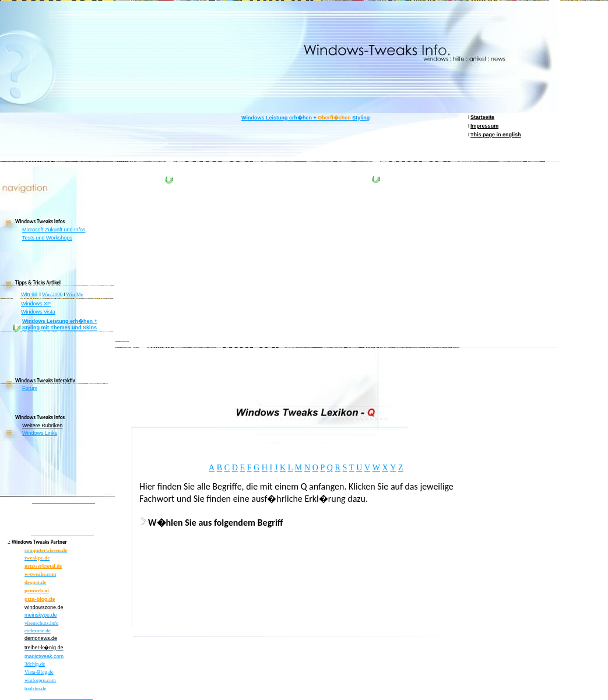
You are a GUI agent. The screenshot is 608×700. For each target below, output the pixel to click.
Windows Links (40, 433)
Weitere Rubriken (42, 425)
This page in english (496, 135)
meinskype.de (41, 615)
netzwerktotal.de (43, 566)
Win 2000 (52, 294)
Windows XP (36, 304)
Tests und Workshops (47, 238)
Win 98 (29, 294)
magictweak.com (44, 656)
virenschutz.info (41, 623)
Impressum (484, 126)
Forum (30, 388)
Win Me (74, 294)
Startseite (482, 117)
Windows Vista (38, 312)
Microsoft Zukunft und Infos (54, 230)
